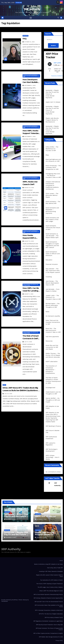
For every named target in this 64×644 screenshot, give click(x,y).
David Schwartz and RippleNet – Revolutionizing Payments (52, 211)
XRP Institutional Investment (51, 438)
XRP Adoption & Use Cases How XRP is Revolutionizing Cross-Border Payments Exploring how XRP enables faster (53, 417)
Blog (47, 155)
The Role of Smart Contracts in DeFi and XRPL (31, 339)
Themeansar (4, 601)
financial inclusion (52, 264)
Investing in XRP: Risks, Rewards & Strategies (51, 571)
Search (48, 34)
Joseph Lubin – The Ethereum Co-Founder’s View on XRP (53, 297)
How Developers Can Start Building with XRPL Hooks (31, 82)
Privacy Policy (59, 641)
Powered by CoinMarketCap (57, 76)
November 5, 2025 (11, 519)
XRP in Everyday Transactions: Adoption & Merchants (49, 610)
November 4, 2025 (42, 519)
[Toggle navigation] (31, 18)
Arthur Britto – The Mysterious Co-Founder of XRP (52, 149)
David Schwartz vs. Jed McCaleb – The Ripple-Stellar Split (52, 236)
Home (61, 561)
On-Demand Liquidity (53, 316)
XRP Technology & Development (51, 450)
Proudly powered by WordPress (10, 600)
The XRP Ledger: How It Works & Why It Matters (50, 587)
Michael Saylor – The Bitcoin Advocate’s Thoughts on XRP (53, 305)
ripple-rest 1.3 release (53, 102)
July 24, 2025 (8, 394)
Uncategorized (50, 388)
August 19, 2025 (29, 241)
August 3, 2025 (29, 294)
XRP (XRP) (57, 63)
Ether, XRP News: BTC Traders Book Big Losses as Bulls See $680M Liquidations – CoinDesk (21, 390)
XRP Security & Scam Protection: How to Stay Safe (49, 625)
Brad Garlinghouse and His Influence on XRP (53, 160)
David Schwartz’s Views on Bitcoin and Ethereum (53, 254)
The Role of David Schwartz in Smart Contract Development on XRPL (31, 76)
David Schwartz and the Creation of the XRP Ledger (52, 220)
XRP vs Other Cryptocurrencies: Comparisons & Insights (48, 633)
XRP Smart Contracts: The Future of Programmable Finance (49, 629)
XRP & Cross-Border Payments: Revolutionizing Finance (48, 594)
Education (25, 36)
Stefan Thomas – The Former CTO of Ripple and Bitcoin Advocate (53, 355)
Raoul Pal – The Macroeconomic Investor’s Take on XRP (53, 330)
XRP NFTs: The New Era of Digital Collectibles (51, 614)
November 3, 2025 (41, 537)
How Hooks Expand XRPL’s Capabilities (29, 238)
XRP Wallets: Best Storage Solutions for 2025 (51, 637)
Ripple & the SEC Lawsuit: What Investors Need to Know (49, 576)
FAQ (24, 39)
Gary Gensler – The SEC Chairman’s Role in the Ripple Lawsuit (53, 271)
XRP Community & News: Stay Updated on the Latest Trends (49, 606)
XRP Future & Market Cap (52, 431)
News (4, 385)
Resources (49, 341)
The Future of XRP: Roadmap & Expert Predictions (50, 584)
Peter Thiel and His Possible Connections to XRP (53, 322)
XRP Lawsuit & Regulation (50, 444)
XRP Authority (32, 9)
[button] (58, 18)
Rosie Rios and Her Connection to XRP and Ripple (52, 347)
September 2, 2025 (30, 137)
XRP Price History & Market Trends (54, 618)
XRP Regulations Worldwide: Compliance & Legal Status (48, 621)
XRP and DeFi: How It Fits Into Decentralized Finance (49, 602)
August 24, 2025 (29, 188)
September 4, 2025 (30, 85)
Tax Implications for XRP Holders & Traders (51, 580)
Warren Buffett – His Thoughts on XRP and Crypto (53, 400)
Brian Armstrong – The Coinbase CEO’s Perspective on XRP (53, 167)
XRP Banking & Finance (53, 426)
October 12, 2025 (29, 42)
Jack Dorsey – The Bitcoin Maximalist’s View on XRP (52, 283)
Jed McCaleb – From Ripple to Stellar (53, 290)
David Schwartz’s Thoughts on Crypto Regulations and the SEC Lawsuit (52, 245)
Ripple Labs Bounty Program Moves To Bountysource (52, 120)
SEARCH (53, 46)
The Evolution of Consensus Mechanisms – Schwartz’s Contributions (51, 370)
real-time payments (52, 337)
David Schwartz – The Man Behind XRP (53, 202)
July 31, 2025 (28, 342)
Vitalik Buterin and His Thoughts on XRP (53, 393)
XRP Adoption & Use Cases (52, 407)
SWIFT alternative (52, 362)
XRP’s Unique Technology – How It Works (52, 457)
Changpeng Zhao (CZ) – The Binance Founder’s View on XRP (53, 175)
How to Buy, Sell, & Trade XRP (55, 568)
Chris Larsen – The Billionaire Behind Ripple (52, 195)
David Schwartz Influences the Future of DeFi (30, 285)
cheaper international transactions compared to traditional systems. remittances (53, 185)
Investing (49, 277)
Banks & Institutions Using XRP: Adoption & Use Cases (48, 564)
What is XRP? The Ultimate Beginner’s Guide (51, 591)
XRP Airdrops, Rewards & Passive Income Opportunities (48, 598)
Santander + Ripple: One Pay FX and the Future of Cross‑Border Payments (16, 516)
